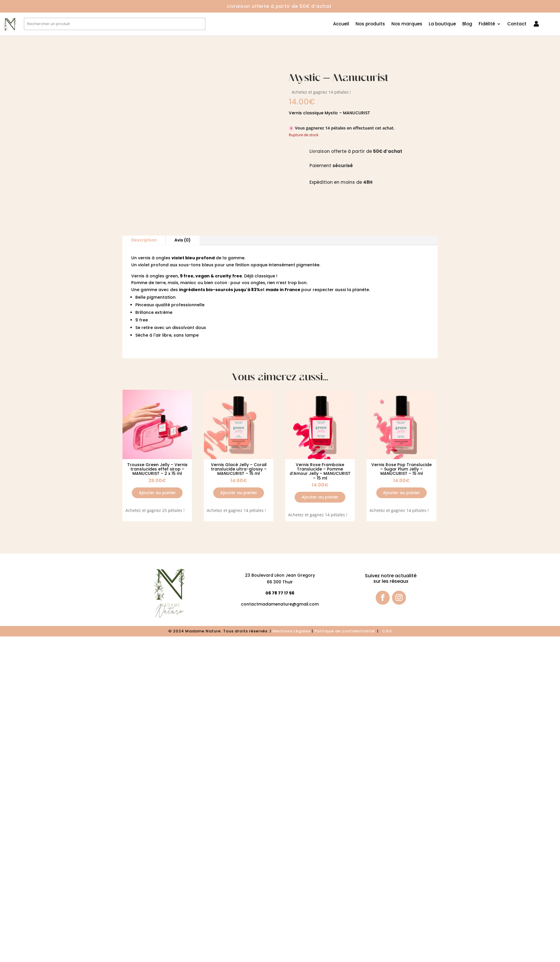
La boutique (442, 24)
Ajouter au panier (157, 493)
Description (144, 240)
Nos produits (370, 24)
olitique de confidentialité (346, 631)
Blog (467, 24)
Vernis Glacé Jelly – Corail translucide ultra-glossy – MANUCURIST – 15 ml (239, 469)
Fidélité (487, 24)
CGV (387, 631)
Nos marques (407, 24)
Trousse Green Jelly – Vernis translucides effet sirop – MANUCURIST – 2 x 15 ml (157, 469)
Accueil (341, 24)
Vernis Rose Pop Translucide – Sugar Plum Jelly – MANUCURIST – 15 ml (401, 469)
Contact (517, 24)
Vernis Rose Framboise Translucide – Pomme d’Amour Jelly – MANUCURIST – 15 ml (320, 471)
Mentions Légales (292, 631)
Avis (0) (183, 240)
